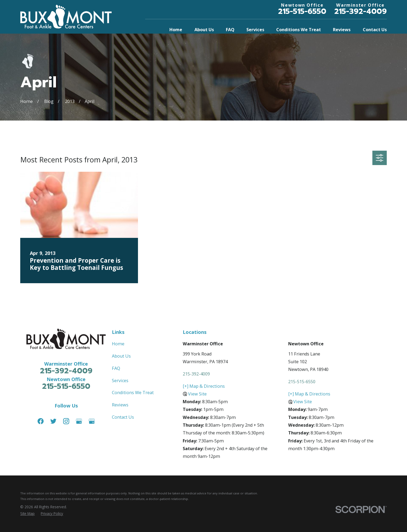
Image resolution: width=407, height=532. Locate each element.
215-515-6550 (302, 11)
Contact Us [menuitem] (375, 30)
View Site (197, 394)
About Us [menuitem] (204, 30)
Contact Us (123, 417)
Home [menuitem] (176, 30)
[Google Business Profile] (79, 421)
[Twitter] (53, 421)
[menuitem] (27, 514)
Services (120, 381)
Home (118, 344)
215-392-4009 (361, 11)
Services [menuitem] (255, 30)
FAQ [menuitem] (230, 30)
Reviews (120, 405)
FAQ (116, 368)
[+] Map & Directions (204, 386)
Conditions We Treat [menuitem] (299, 30)
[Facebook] (41, 421)
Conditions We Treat (133, 393)
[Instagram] (66, 421)
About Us (121, 356)
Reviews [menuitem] (342, 30)
